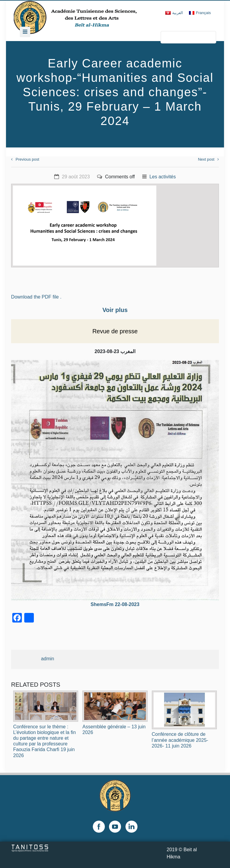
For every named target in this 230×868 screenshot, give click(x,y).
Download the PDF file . (36, 297)
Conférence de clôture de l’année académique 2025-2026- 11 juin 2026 (180, 740)
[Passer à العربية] (174, 13)
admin (48, 659)
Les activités (163, 177)
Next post (208, 159)
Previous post (25, 159)
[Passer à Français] (200, 13)
